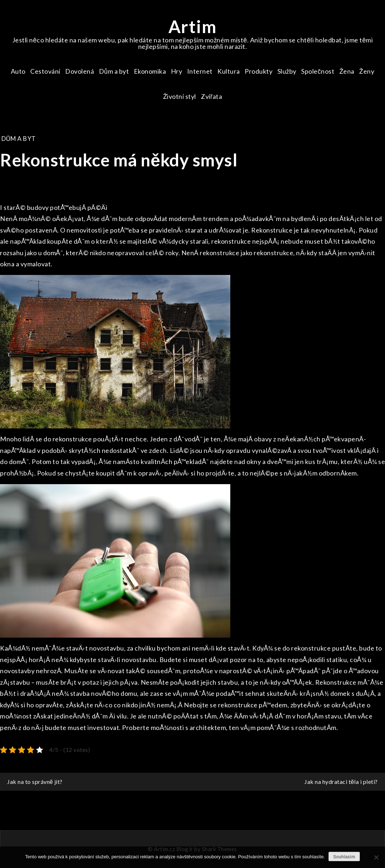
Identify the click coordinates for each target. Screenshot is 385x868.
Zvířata (212, 96)
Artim (193, 26)
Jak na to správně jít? (35, 782)
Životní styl (180, 96)
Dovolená (80, 71)
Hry (177, 71)
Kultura (229, 71)
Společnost (318, 71)
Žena (347, 71)
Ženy (367, 71)
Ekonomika (150, 71)
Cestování (45, 71)
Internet (200, 71)
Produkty (259, 71)
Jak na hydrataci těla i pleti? (341, 782)
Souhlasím (344, 857)
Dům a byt (114, 71)
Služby (287, 71)
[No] (376, 857)
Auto (18, 71)
